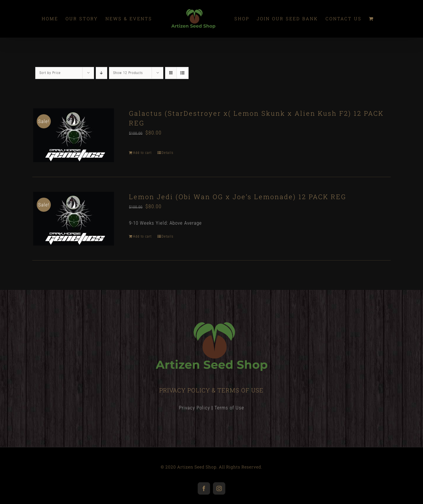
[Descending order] (101, 73)
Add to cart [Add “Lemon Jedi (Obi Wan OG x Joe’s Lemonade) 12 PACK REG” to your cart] (142, 236)
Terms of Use (229, 408)
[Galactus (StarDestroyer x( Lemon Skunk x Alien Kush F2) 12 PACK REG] (74, 135)
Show (128, 73)
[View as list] (183, 73)
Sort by (50, 73)
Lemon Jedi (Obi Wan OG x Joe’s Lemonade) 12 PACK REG (238, 197)
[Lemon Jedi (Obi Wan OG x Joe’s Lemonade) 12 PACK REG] (74, 219)
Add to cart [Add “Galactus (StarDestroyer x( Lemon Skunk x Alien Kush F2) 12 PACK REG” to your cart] (142, 153)
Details (167, 153)
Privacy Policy (194, 408)
